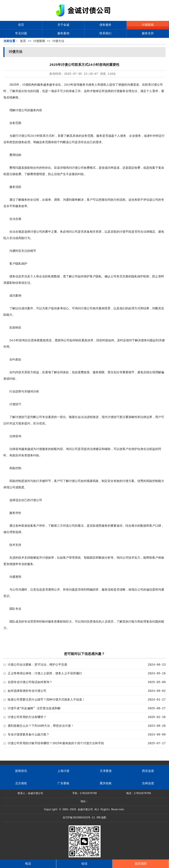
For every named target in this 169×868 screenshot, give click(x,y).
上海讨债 (63, 771)
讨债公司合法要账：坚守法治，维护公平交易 (37, 665)
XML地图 (101, 818)
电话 (28, 864)
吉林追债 (148, 783)
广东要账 (63, 783)
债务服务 (105, 25)
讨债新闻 (148, 25)
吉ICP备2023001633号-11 (79, 818)
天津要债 (106, 771)
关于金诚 (63, 25)
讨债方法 (58, 41)
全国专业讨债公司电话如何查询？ (30, 682)
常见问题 (21, 33)
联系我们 (105, 33)
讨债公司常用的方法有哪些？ (27, 717)
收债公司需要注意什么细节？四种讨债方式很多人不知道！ (46, 700)
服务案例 (63, 33)
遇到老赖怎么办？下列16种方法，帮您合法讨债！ (41, 726)
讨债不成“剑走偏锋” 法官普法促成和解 (34, 708)
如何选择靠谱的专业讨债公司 (27, 691)
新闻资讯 (21, 771)
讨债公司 (157, 85)
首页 (21, 25)
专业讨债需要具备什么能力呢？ (28, 735)
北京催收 (21, 783)
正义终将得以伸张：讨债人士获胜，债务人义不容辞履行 (45, 673)
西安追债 (148, 771)
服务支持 (148, 33)
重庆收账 (106, 783)
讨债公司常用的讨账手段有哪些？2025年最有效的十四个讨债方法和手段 (56, 743)
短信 (84, 864)
